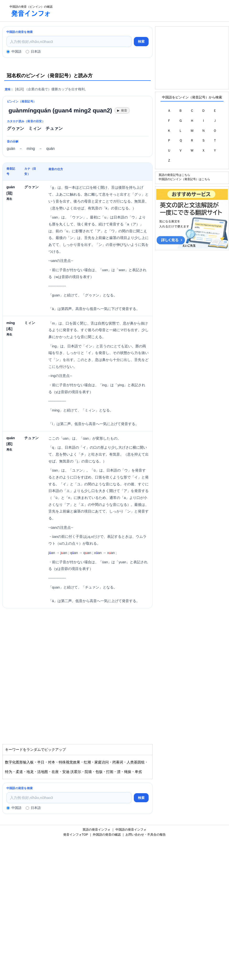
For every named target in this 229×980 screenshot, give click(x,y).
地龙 (30, 772)
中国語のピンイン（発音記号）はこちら (184, 179)
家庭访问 (102, 762)
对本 (52, 762)
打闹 (110, 772)
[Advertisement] (142, 11)
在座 (55, 772)
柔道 (19, 772)
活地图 (43, 772)
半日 (41, 762)
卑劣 (138, 772)
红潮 (87, 762)
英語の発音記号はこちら (174, 175)
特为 (9, 772)
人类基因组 (136, 762)
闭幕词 (118, 762)
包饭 (99, 772)
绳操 (128, 772)
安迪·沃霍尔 (72, 772)
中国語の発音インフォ (131, 830)
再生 (9, 199)
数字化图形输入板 (19, 762)
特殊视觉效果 (69, 762)
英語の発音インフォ (96, 830)
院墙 (88, 772)
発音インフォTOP (76, 835)
